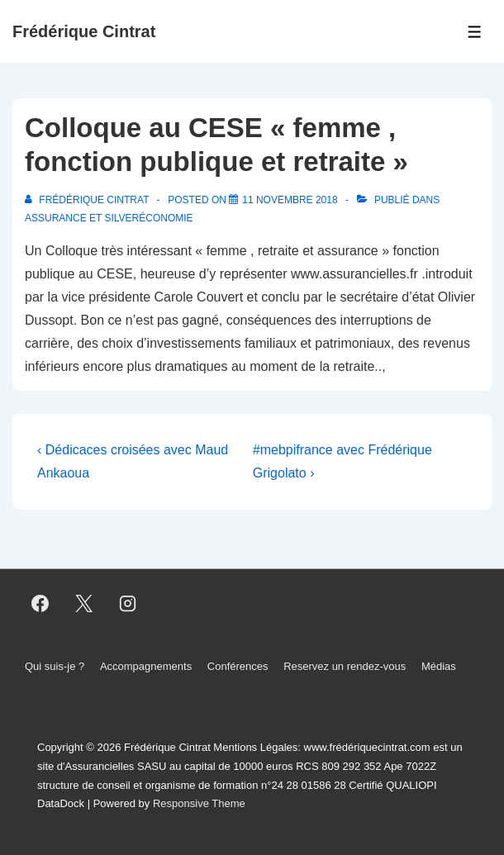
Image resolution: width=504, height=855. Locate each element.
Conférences (238, 666)
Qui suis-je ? (55, 666)
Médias (439, 666)
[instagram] (128, 603)
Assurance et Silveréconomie (109, 218)
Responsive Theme (199, 803)
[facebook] (40, 603)
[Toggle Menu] (475, 32)
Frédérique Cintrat (84, 31)
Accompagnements (146, 666)
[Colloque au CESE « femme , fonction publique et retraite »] (290, 200)
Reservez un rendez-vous (345, 666)
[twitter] (84, 603)
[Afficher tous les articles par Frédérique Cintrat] (88, 200)
